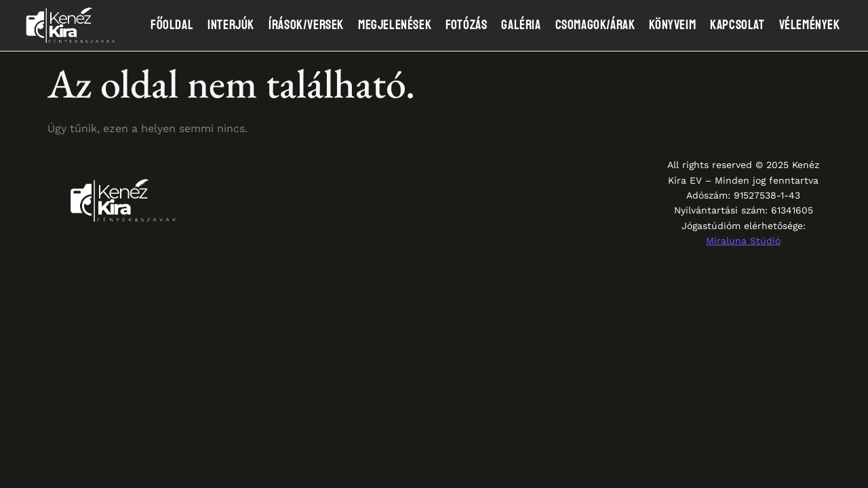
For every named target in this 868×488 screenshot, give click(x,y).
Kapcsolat (737, 25)
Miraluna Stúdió (743, 241)
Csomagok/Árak (595, 25)
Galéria (521, 25)
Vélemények (810, 25)
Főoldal (172, 25)
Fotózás (466, 25)
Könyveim (672, 25)
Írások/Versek (306, 25)
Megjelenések (395, 25)
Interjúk (231, 25)
